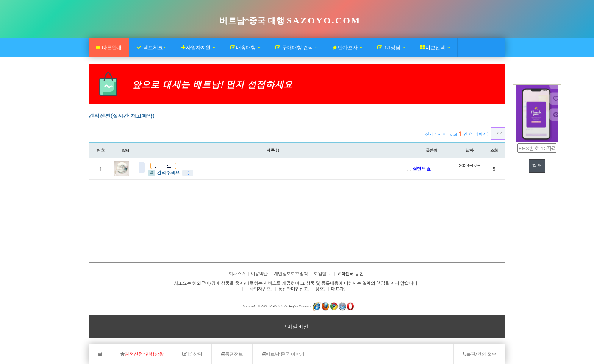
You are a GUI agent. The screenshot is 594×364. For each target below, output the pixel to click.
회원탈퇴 (322, 274)
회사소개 (105, 239)
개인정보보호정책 (291, 274)
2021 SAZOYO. (272, 306)
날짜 (470, 150)
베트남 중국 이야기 (283, 354)
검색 (537, 166)
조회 (494, 150)
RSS (498, 133)
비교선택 (435, 47)
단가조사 (348, 47)
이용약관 (259, 274)
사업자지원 (199, 47)
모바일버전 (295, 327)
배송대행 (245, 47)
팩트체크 (152, 47)
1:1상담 (391, 47)
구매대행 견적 (297, 47)
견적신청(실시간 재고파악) (122, 116)
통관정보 (232, 354)
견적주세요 (165, 172)
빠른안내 (109, 47)
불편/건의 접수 (480, 354)
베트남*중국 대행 (290, 21)
